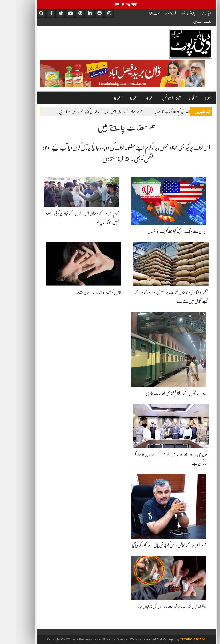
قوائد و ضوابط (155, 13)
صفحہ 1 (192, 98)
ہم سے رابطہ (138, 13)
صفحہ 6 (102, 98)
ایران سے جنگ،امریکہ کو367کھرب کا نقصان (165, 112)
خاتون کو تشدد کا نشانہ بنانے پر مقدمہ (82, 292)
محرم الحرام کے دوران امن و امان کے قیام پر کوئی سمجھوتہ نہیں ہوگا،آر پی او (85, 112)
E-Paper (110, 5)
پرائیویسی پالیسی (172, 13)
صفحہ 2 (177, 98)
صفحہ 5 (118, 98)
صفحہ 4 (134, 98)
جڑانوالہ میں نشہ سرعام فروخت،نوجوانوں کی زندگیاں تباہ (156, 607)
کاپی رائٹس (189, 13)
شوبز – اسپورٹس (155, 98)
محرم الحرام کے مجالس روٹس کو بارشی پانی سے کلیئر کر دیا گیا (153, 545)
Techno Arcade (176, 639)
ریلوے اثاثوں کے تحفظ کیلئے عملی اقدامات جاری (160, 393)
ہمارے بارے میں (186, 22)
